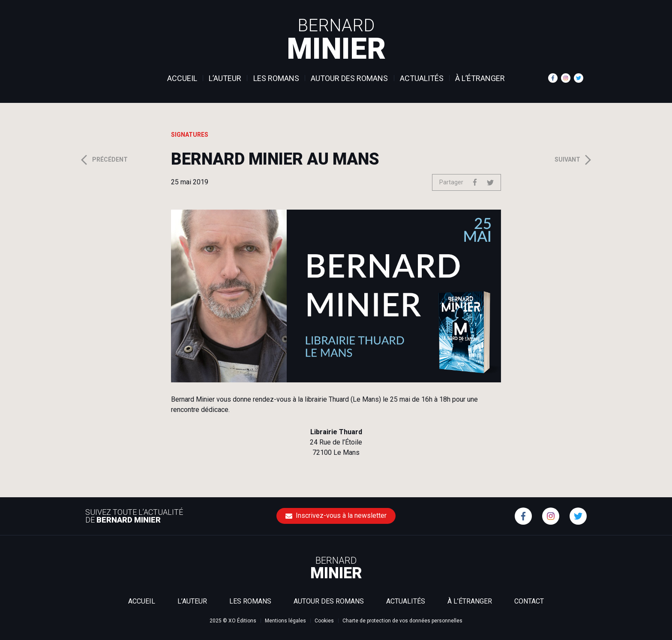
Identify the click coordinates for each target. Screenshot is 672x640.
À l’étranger (480, 78)
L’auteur (225, 78)
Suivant (574, 160)
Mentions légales (285, 621)
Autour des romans (349, 78)
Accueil (182, 78)
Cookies (324, 621)
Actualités (422, 78)
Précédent (103, 160)
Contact (529, 601)
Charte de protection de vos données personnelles (402, 621)
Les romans (276, 78)
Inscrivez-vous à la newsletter (336, 515)
